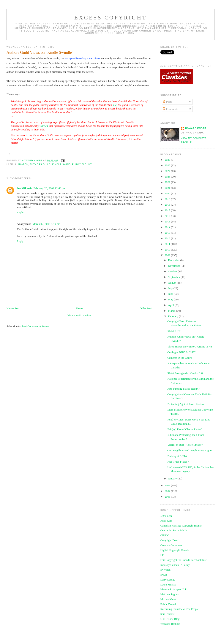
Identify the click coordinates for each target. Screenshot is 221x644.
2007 (168, 491)
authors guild (40, 164)
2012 (168, 238)
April (171, 305)
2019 (168, 199)
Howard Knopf (196, 128)
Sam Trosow (167, 614)
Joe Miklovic (24, 188)
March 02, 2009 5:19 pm (47, 224)
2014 (168, 227)
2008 (168, 485)
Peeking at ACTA (177, 456)
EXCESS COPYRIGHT (110, 18)
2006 (168, 497)
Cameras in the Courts (180, 358)
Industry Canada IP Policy (175, 565)
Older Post (146, 308)
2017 (168, 210)
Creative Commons (171, 545)
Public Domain (169, 604)
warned (44, 126)
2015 (168, 221)
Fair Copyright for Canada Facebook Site (184, 560)
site (115, 105)
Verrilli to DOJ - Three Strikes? (185, 445)
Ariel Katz (166, 521)
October (173, 271)
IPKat (164, 575)
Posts (167, 102)
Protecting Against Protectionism (186, 404)
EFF (163, 555)
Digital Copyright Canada (175, 550)
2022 (168, 182)
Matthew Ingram (170, 594)
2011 (168, 244)
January (173, 478)
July (171, 288)
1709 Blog (166, 516)
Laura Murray (168, 585)
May (171, 299)
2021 (168, 188)
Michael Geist (168, 599)
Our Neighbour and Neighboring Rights (190, 450)
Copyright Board (170, 540)
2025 (168, 165)
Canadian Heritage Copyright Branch (181, 526)
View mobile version (79, 315)
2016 (168, 216)
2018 (168, 205)
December (174, 260)
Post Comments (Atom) (35, 326)
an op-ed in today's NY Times (83, 58)
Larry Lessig (167, 580)
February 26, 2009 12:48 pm (49, 188)
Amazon (23, 164)
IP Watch (165, 570)
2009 (168, 255)
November (174, 266)
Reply (20, 212)
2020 (168, 193)
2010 (168, 250)
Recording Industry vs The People (179, 609)
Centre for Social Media (174, 530)
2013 (168, 233)
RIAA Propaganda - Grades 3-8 (185, 373)
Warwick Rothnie (170, 624)
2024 (168, 171)
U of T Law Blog (170, 619)
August (173, 283)
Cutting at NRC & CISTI (181, 352)
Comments (170, 109)
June (171, 294)
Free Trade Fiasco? (178, 462)
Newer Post (13, 308)
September (174, 277)
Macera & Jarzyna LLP (174, 589)
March (172, 311)
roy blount (84, 164)
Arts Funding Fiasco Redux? (183, 389)
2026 (168, 160)
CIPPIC (165, 535)
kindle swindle (63, 164)
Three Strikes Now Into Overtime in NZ (190, 347)
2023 (168, 177)
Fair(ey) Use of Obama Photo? (185, 429)
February (174, 316)
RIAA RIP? (174, 331)
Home (80, 308)
